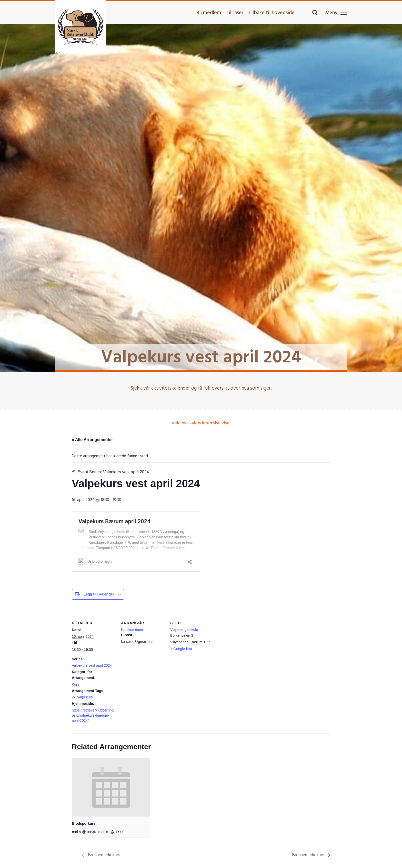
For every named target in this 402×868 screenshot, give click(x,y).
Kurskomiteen (132, 630)
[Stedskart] (247, 643)
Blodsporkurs (84, 823)
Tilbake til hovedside (272, 13)
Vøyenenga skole (184, 630)
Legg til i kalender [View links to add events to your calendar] (99, 594)
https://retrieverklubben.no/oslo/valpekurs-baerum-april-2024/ (93, 715)
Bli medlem (209, 13)
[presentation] (111, 788)
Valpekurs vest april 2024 (92, 665)
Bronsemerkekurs (104, 855)
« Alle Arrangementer (92, 440)
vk (74, 697)
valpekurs (85, 697)
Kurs (76, 684)
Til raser (235, 13)
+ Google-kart (181, 649)
